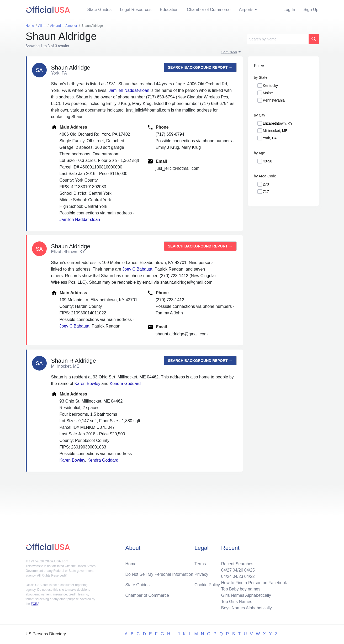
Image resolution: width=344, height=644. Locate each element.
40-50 (268, 161)
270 (266, 184)
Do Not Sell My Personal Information (159, 574)
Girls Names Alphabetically (246, 595)
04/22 (250, 576)
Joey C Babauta (137, 269)
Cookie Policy (207, 585)
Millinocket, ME (275, 131)
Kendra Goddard (125, 384)
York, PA (270, 138)
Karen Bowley (87, 384)
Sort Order (229, 52)
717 (266, 192)
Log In (289, 10)
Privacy (201, 574)
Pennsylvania (274, 100)
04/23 (238, 576)
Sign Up (311, 10)
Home (131, 564)
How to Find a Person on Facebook (254, 583)
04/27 (226, 570)
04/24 (226, 576)
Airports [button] (246, 10)
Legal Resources (136, 10)
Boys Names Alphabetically (247, 608)
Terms (200, 564)
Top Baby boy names (241, 589)
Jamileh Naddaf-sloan (129, 90)
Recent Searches (237, 564)
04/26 (238, 570)
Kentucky (271, 86)
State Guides (100, 10)
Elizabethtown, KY (278, 123)
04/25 (250, 570)
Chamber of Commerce (209, 10)
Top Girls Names (237, 602)
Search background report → (200, 67)
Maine (268, 93)
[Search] (278, 39)
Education (169, 10)
